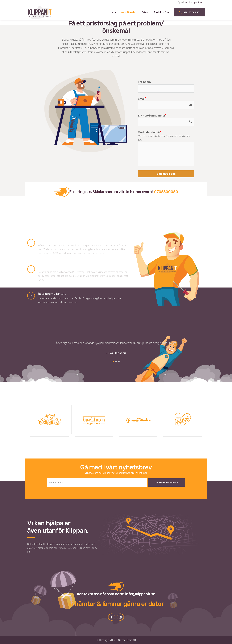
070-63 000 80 (189, 12)
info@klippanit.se (194, 2)
